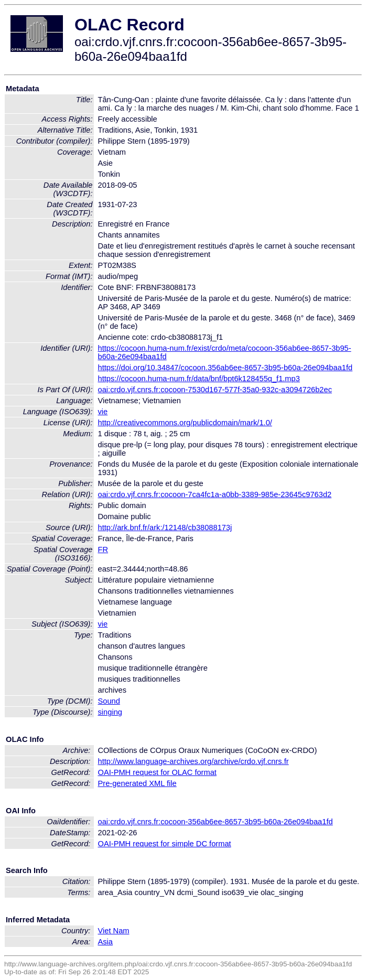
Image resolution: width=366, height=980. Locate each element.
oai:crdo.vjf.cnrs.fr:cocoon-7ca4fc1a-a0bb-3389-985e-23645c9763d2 (215, 494)
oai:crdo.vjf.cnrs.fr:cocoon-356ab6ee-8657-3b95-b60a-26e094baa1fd (216, 822)
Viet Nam (114, 931)
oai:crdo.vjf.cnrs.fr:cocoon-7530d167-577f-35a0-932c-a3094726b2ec (215, 390)
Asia (106, 942)
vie (103, 412)
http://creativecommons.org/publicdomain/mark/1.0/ (185, 423)
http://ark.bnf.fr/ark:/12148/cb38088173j (165, 527)
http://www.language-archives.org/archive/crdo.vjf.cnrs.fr (193, 761)
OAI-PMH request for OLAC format (157, 772)
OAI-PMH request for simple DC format (165, 844)
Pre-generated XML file (137, 783)
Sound (109, 701)
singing (110, 712)
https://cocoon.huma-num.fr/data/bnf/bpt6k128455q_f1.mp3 (199, 379)
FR (103, 550)
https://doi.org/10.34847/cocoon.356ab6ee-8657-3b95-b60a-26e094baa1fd (225, 368)
